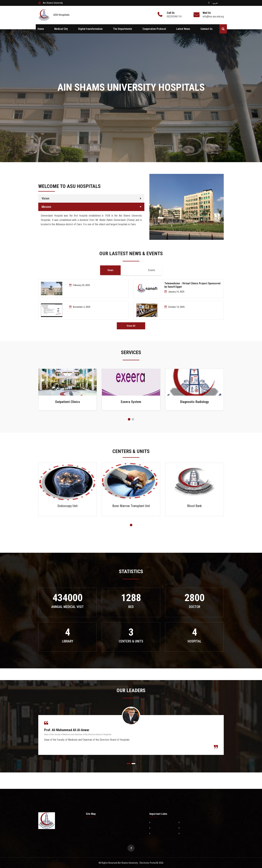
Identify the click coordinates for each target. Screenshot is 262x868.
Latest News (183, 29)
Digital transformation (90, 29)
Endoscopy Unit (68, 506)
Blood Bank (194, 506)
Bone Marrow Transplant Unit (131, 506)
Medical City (61, 29)
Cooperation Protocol (154, 29)
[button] (129, 419)
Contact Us (207, 29)
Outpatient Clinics (68, 402)
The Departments (123, 29)
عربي (215, 3)
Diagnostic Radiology (194, 402)
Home (41, 29)
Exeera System (131, 402)
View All (131, 326)
